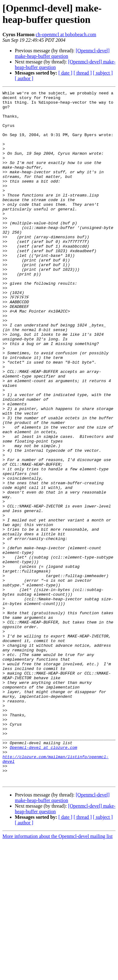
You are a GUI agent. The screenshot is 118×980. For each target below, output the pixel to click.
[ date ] (65, 73)
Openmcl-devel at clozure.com (43, 879)
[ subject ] (103, 73)
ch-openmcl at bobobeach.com (66, 35)
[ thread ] (83, 73)
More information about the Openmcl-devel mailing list (57, 975)
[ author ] (24, 78)
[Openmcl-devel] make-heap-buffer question (62, 53)
